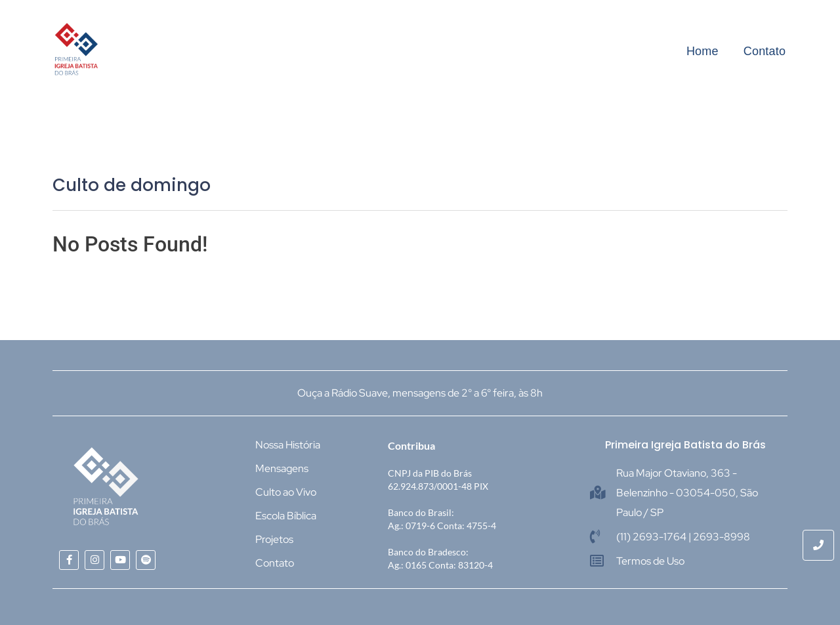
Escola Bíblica (286, 516)
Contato (765, 51)
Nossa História (288, 445)
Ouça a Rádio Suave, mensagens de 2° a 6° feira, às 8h (420, 393)
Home (703, 51)
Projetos (274, 539)
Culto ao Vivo (286, 492)
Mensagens (282, 468)
